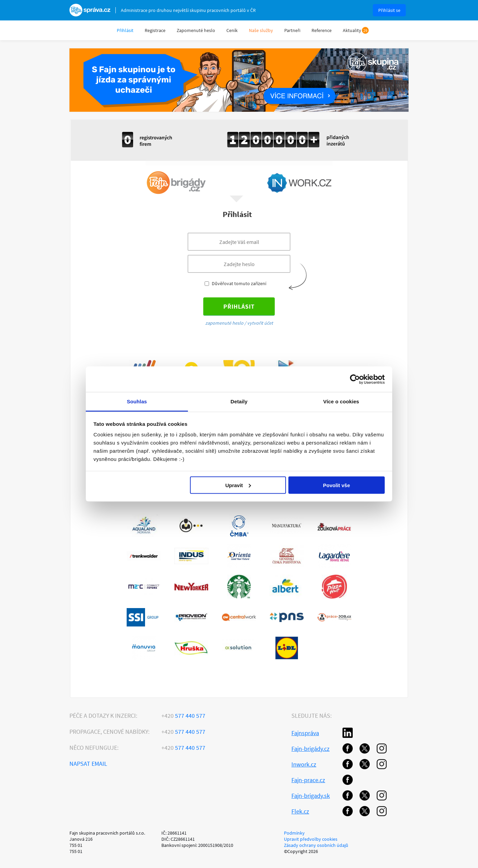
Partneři (292, 30)
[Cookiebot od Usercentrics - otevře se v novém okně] (355, 379)
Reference (322, 30)
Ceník (232, 30)
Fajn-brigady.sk (311, 796)
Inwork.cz (304, 764)
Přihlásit (125, 30)
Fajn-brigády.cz (310, 749)
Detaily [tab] (239, 401)
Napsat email (88, 764)
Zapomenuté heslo (196, 30)
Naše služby (261, 30)
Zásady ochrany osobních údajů (316, 845)
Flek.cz (300, 811)
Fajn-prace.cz (308, 780)
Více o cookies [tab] (341, 401)
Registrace (155, 30)
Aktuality (352, 30)
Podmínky (294, 833)
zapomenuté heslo (224, 323)
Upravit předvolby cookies (311, 839)
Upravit (238, 485)
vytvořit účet (260, 323)
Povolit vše (337, 485)
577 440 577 (183, 716)
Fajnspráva (305, 733)
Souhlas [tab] (137, 401)
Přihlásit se (389, 10)
